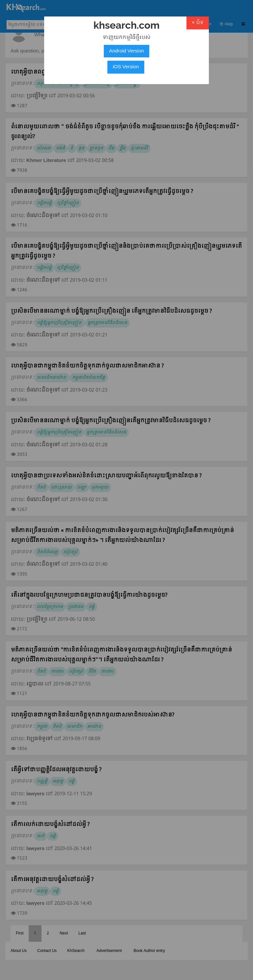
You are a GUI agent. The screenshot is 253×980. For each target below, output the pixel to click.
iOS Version (126, 67)
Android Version (126, 51)
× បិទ (198, 23)
